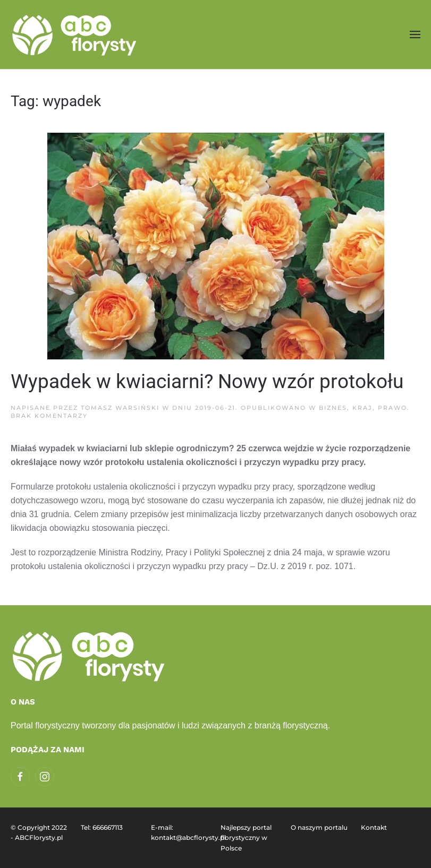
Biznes (333, 408)
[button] (415, 34)
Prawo (392, 408)
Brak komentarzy (49, 416)
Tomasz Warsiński (120, 408)
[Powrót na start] (76, 35)
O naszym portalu (319, 827)
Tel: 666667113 (102, 827)
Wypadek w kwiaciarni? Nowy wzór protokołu (207, 381)
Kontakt (374, 827)
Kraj (362, 408)
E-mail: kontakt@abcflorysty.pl (181, 833)
